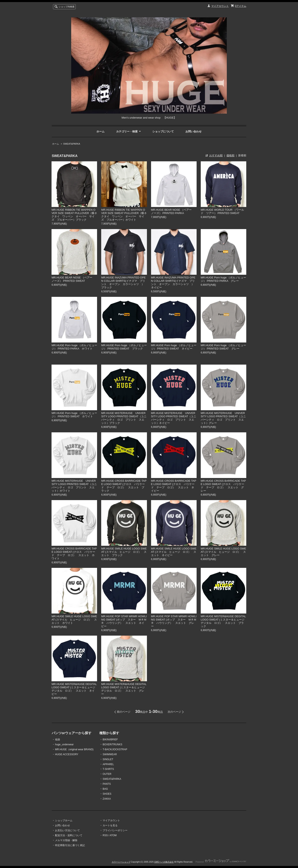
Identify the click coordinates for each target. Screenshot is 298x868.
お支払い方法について (67, 830)
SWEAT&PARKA (72, 144)
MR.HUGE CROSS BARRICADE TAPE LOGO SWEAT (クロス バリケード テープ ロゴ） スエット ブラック (124, 486)
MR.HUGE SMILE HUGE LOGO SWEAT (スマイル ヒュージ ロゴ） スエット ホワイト (74, 620)
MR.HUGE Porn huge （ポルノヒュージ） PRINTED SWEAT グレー (223, 347)
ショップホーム (64, 820)
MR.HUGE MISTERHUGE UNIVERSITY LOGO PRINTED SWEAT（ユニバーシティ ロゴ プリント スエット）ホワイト (74, 486)
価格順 (230, 155)
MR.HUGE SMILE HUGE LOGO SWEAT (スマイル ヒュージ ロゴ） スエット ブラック (124, 552)
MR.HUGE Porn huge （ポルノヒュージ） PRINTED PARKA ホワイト (74, 347)
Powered (221, 862)
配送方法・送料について (69, 835)
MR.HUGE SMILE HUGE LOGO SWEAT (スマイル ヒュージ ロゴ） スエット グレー (223, 552)
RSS (105, 835)
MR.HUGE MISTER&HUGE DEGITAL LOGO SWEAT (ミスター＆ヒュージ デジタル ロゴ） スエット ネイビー (75, 689)
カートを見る (110, 825)
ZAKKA (107, 799)
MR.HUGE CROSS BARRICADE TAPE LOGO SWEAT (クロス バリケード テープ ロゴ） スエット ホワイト (74, 553)
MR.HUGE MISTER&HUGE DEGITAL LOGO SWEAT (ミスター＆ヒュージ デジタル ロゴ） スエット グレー (124, 689)
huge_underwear (64, 744)
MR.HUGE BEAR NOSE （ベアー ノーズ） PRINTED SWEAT (73, 279)
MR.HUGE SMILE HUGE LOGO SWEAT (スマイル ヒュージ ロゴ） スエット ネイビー (174, 552)
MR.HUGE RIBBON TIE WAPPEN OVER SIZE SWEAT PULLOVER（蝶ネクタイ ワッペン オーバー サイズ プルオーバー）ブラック (74, 215)
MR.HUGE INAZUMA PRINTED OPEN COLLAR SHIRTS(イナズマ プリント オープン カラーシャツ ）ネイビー (173, 282)
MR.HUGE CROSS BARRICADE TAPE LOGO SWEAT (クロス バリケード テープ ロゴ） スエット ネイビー (174, 486)
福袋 (58, 740)
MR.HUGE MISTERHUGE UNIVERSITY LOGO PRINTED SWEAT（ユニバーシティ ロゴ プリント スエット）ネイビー (174, 418)
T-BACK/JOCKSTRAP (115, 749)
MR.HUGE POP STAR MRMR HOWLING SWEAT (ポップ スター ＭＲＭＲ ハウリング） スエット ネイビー (124, 621)
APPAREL (108, 764)
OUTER (107, 774)
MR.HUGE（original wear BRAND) (74, 749)
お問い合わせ (193, 131)
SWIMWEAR (110, 754)
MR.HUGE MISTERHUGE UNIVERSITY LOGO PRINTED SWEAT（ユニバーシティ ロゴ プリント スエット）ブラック (124, 418)
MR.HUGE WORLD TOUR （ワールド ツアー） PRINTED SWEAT (222, 211)
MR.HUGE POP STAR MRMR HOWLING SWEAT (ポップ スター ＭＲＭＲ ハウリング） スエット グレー (174, 621)
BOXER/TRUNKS (112, 744)
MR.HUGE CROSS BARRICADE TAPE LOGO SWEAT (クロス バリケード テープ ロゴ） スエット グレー (223, 486)
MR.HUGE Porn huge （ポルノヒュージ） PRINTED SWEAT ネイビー (174, 347)
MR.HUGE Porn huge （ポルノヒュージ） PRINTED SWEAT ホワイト (74, 415)
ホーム (100, 131)
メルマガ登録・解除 (66, 840)
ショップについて (163, 131)
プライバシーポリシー (115, 830)
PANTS (107, 784)
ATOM (113, 835)
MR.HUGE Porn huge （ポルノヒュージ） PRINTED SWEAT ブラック (124, 347)
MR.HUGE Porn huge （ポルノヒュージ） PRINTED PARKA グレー (223, 279)
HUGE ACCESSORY (67, 754)
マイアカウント (220, 6)
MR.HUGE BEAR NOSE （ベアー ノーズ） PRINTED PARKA (173, 211)
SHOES (107, 794)
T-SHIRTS (108, 769)
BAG (105, 789)
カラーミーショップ (121, 862)
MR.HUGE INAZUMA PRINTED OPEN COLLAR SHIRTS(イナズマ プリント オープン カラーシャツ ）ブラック (123, 282)
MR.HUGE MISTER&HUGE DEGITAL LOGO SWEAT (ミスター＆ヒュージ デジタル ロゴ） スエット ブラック (224, 621)
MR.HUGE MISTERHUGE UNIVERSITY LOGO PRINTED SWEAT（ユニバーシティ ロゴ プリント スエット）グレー (223, 418)
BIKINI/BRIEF (110, 740)
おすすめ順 (216, 155)
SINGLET (108, 759)
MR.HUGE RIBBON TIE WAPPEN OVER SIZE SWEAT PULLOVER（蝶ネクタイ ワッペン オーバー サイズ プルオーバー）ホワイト (124, 215)
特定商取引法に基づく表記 (70, 845)
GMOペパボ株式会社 (164, 862)
